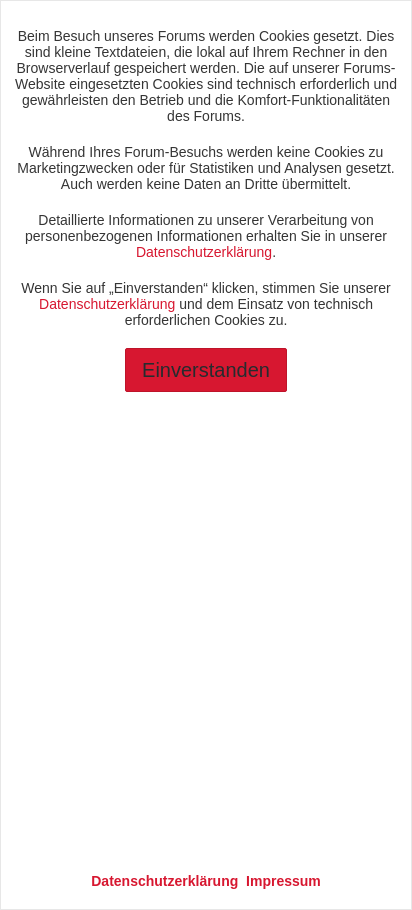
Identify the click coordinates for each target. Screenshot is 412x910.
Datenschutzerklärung (204, 252)
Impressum (283, 881)
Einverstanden (206, 370)
